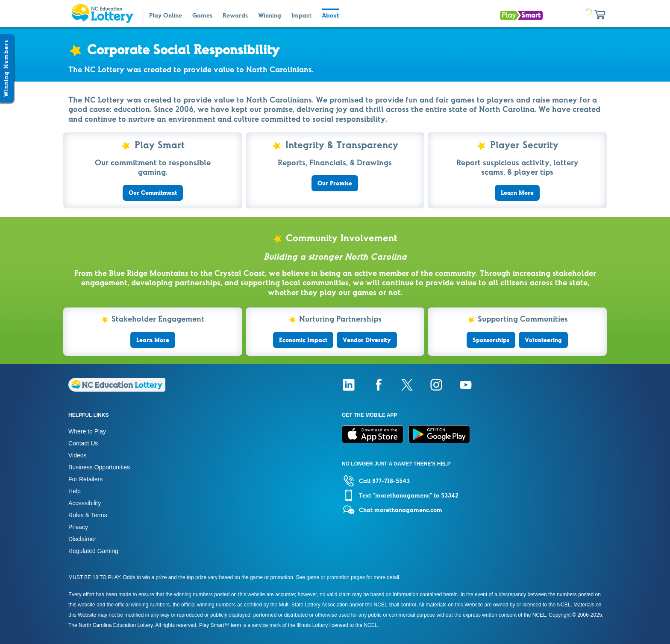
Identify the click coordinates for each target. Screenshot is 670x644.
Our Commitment (153, 193)
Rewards (235, 15)
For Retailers (85, 479)
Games (202, 15)
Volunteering (543, 340)
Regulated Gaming (93, 551)
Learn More (517, 193)
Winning (270, 15)
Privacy (78, 527)
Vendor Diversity (367, 340)
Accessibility (85, 503)
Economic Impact (303, 340)
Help (75, 491)
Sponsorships (491, 340)
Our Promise (335, 183)
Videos (78, 455)
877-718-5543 (391, 481)
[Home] (117, 389)
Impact (301, 15)
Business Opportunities (99, 467)
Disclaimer (82, 539)
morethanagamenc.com (408, 510)
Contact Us (83, 443)
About (330, 15)
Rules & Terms (88, 515)
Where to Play (87, 431)
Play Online (166, 15)
